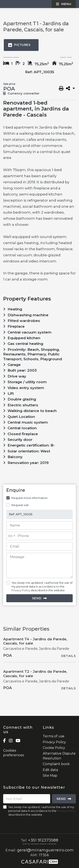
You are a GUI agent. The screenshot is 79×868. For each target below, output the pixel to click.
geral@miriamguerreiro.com (45, 850)
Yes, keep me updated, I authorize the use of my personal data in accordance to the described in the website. (42, 586)
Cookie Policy (54, 748)
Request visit (20, 505)
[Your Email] (27, 799)
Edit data (50, 770)
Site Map (50, 776)
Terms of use (54, 736)
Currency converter (21, 93)
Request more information (29, 498)
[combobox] (39, 536)
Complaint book (56, 764)
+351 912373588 (43, 840)
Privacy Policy (21, 590)
